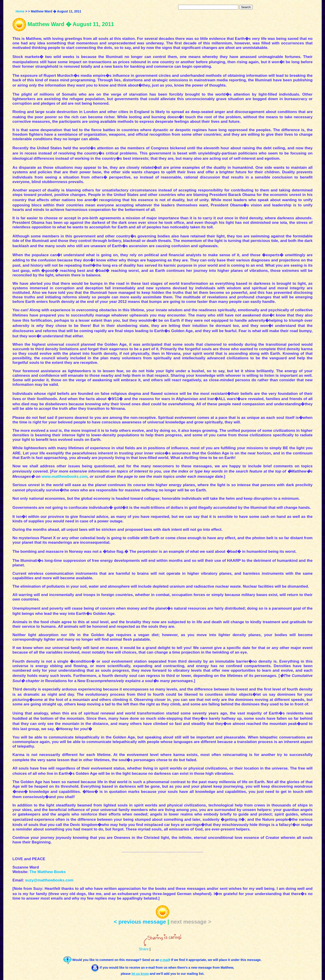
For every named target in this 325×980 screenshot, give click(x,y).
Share (144, 949)
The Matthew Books (48, 872)
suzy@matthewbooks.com (49, 880)
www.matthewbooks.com (64, 477)
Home (20, 11)
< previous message (140, 922)
